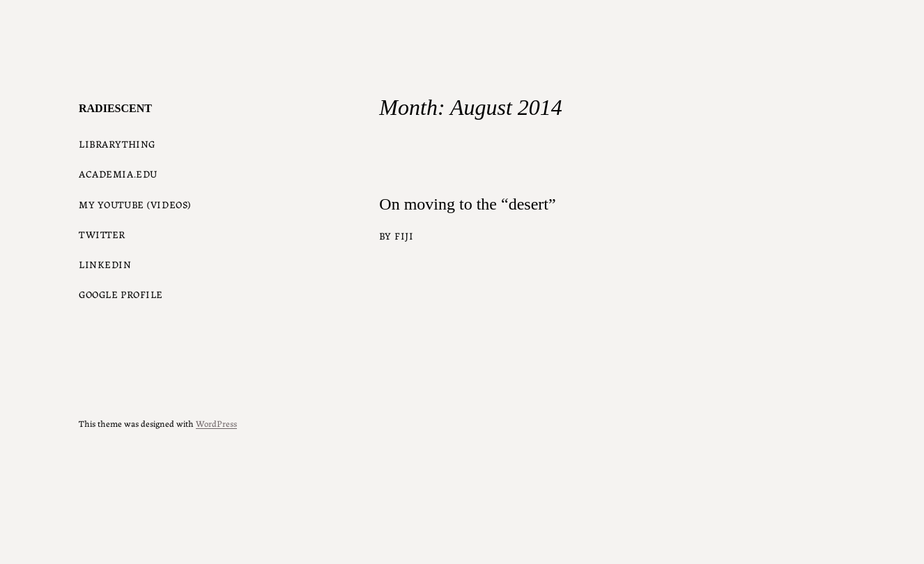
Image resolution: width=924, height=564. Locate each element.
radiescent (115, 108)
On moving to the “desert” (467, 204)
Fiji (404, 235)
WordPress (216, 423)
